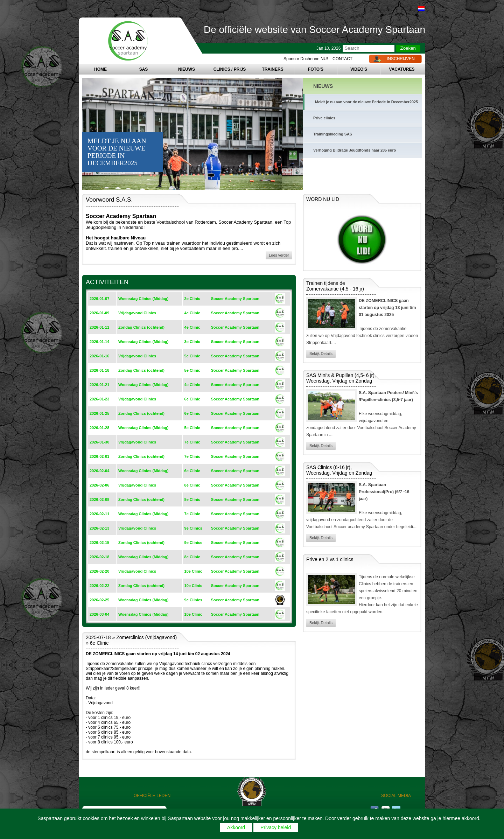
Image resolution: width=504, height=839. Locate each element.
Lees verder (279, 255)
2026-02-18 (99, 557)
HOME (100, 69)
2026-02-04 (99, 471)
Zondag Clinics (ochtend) (141, 327)
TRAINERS (272, 69)
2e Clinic (192, 299)
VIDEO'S (359, 69)
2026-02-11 (99, 514)
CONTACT (342, 59)
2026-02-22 (99, 586)
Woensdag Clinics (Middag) (143, 299)
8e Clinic (192, 485)
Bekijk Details (321, 354)
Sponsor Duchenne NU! (306, 59)
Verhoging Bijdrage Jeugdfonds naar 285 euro (355, 150)
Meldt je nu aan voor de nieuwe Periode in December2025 (366, 102)
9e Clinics (193, 528)
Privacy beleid (276, 827)
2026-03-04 (99, 614)
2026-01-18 (99, 370)
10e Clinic (193, 571)
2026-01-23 (99, 399)
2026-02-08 (99, 499)
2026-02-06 (99, 485)
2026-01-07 (99, 299)
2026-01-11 (99, 327)
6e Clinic (192, 399)
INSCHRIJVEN (401, 59)
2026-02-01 (99, 456)
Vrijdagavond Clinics (137, 313)
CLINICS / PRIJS (230, 69)
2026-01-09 (99, 313)
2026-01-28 (99, 428)
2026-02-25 (99, 600)
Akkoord (236, 827)
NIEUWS (187, 69)
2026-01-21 (99, 385)
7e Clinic (192, 442)
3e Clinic (192, 342)
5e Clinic (192, 356)
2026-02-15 (99, 543)
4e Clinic (192, 313)
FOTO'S (316, 69)
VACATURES (402, 69)
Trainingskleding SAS (333, 134)
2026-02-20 (99, 571)
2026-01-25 (99, 413)
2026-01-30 (99, 442)
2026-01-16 (99, 356)
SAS (144, 69)
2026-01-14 (99, 342)
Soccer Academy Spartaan (235, 299)
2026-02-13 (99, 528)
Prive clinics (324, 118)
